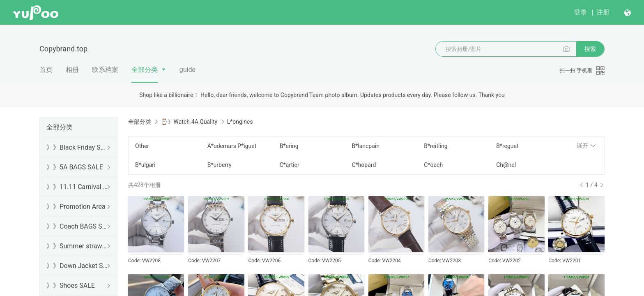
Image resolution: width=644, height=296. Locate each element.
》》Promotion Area (76, 207)
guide (187, 70)
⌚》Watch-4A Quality (189, 122)
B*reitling (436, 146)
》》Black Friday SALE (77, 147)
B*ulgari (145, 165)
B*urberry (220, 165)
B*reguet (507, 146)
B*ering (289, 146)
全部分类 (145, 70)
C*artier (290, 165)
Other (142, 146)
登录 (580, 12)
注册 (603, 12)
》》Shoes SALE (71, 286)
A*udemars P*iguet (232, 146)
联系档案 (105, 70)
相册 (72, 70)
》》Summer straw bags (77, 246)
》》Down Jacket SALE (77, 266)
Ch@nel (506, 165)
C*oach (433, 165)
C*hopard (364, 165)
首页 (46, 70)
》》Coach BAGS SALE (77, 226)
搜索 (590, 49)
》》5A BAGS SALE (75, 167)
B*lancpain (365, 146)
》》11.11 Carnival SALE (77, 187)
